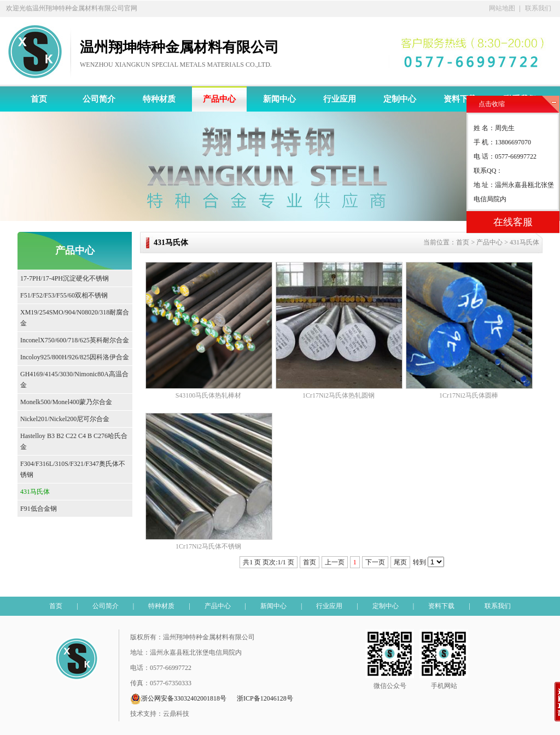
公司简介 (99, 99)
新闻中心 (279, 99)
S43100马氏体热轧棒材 (209, 395)
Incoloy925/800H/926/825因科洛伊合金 (75, 357)
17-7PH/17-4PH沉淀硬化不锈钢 (65, 278)
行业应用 (340, 99)
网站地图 (502, 8)
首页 (39, 99)
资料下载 (460, 99)
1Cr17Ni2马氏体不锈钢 (208, 546)
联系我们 (538, 8)
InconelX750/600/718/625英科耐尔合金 (75, 340)
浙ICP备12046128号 (265, 698)
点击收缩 (492, 104)
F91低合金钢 (39, 509)
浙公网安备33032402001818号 (178, 699)
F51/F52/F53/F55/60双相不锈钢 (64, 295)
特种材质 (159, 99)
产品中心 (219, 99)
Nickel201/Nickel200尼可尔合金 (65, 419)
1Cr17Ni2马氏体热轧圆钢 (339, 395)
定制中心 (400, 99)
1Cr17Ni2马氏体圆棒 (469, 395)
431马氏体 (35, 492)
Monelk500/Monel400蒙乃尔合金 (66, 402)
